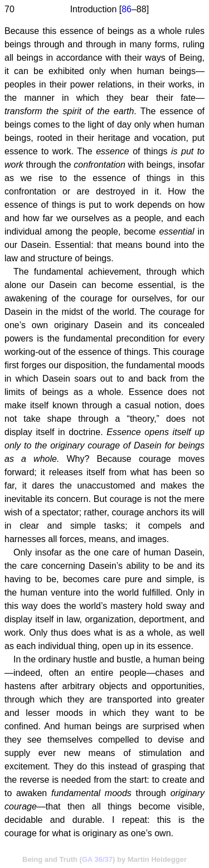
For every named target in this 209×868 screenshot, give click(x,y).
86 (127, 9)
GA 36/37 (97, 859)
